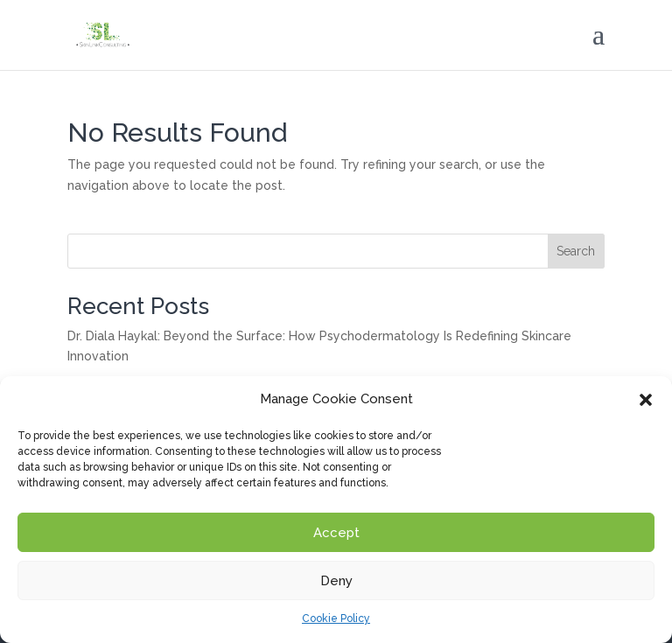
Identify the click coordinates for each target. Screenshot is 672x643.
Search (576, 251)
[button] (646, 400)
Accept (336, 533)
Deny (336, 581)
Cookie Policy (336, 619)
